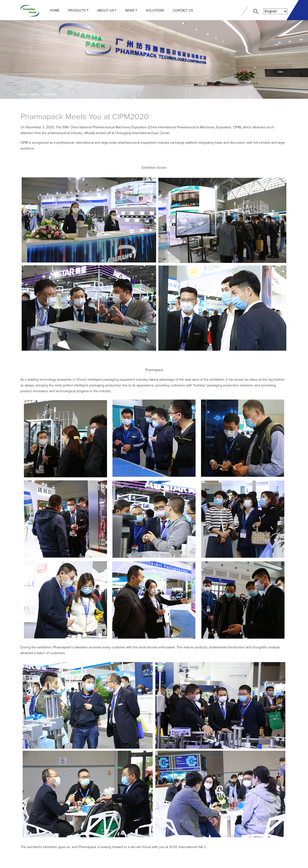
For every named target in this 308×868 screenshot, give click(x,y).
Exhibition (50, 94)
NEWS (130, 10)
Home (55, 10)
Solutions (155, 10)
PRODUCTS (77, 10)
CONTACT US (183, 10)
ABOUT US (106, 10)
